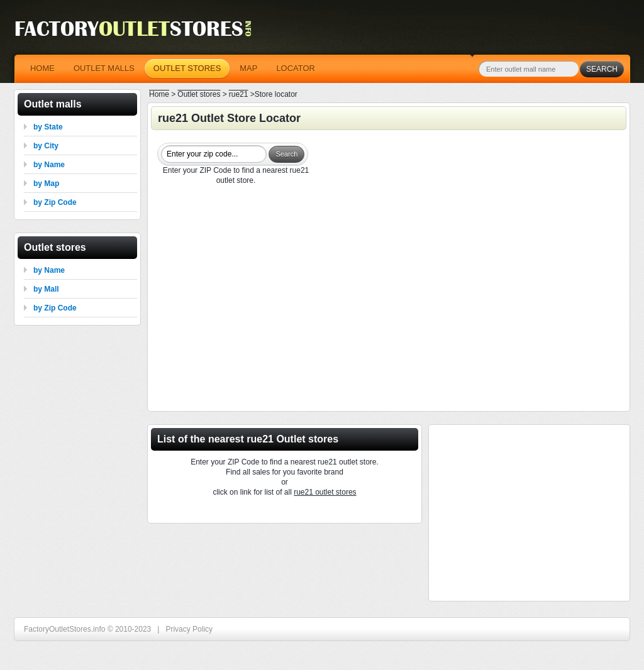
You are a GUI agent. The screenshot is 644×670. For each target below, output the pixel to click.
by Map (46, 184)
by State (48, 127)
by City (46, 146)
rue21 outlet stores (325, 492)
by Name (49, 165)
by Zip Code (55, 202)
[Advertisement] (389, 300)
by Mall (46, 289)
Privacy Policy (189, 629)
